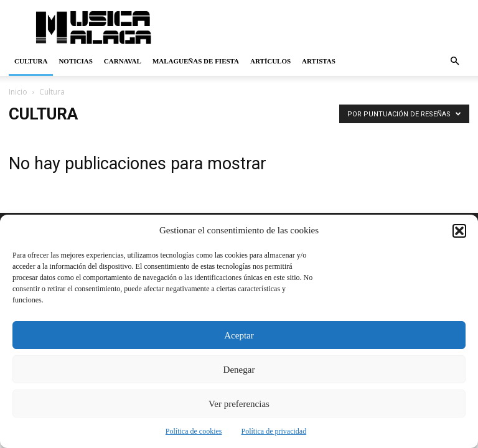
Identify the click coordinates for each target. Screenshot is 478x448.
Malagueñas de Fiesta (196, 61)
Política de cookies (194, 431)
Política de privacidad (274, 431)
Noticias (75, 61)
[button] (459, 231)
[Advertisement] (323, 27)
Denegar (239, 370)
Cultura (31, 61)
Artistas (319, 61)
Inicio (18, 92)
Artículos (270, 61)
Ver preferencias (239, 404)
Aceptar (239, 335)
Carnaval (123, 61)
